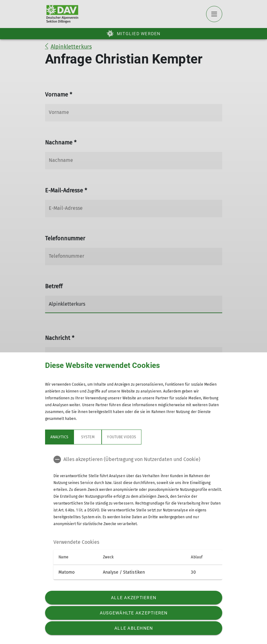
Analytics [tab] (59, 437)
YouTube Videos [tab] (122, 437)
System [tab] (88, 437)
